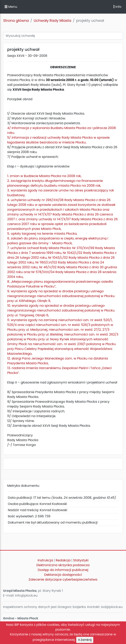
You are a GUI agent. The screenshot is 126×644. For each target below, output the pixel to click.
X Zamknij (85, 640)
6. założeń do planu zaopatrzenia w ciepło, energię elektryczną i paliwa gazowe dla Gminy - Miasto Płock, (58, 241)
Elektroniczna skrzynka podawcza (63, 565)
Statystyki (81, 560)
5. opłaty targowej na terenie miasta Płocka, (42, 234)
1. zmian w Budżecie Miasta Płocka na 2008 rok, (44, 176)
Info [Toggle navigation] (117, 7)
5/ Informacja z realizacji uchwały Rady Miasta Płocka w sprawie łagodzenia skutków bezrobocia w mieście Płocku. (58, 140)
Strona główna (16, 21)
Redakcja (63, 560)
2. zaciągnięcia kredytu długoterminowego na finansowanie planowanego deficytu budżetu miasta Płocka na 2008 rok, (55, 183)
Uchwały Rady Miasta (52, 21)
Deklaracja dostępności (63, 575)
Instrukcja (45, 560)
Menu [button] (11, 7)
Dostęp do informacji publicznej (63, 570)
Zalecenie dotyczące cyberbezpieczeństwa (63, 579)
